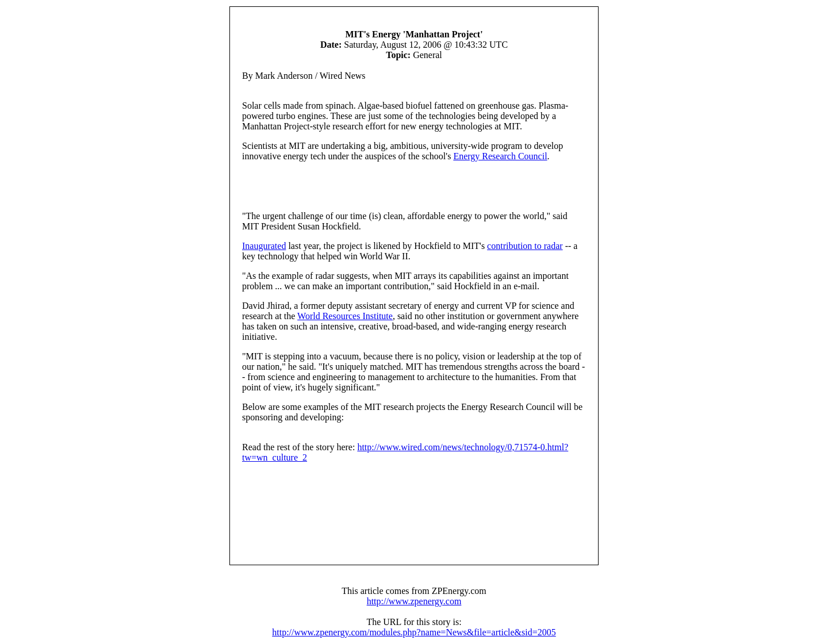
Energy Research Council (500, 156)
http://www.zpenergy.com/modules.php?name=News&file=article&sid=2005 (414, 632)
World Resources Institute (345, 316)
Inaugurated (264, 246)
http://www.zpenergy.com (414, 601)
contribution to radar (525, 246)
